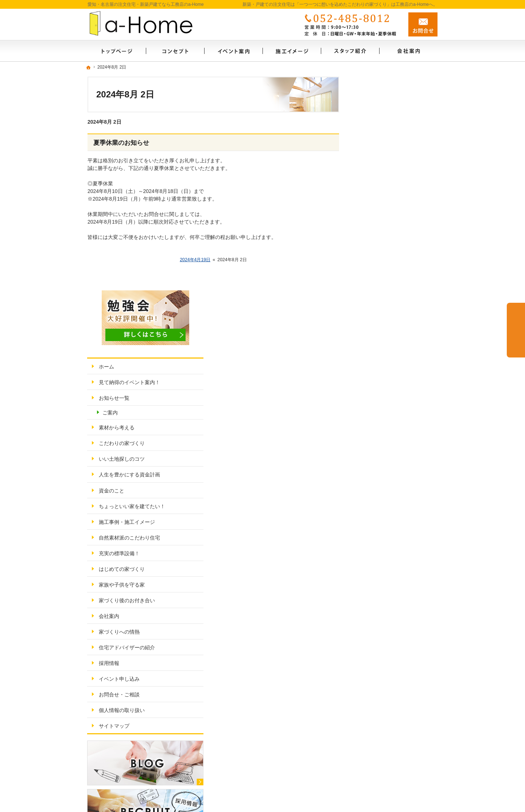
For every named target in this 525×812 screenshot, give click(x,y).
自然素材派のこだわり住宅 (392, 324)
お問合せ (423, 24)
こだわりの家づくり (385, 230)
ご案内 (373, 199)
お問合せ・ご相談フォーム (394, 745)
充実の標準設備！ (382, 340)
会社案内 (372, 402)
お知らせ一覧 (377, 184)
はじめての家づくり (385, 355)
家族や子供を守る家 (385, 371)
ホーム (369, 153)
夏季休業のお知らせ (121, 143)
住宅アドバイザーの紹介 (390, 434)
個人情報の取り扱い (385, 496)
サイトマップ (377, 512)
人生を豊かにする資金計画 (392, 261)
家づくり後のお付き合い (390, 387)
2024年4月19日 (195, 260)
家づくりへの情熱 (382, 418)
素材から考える (380, 214)
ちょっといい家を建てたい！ (395, 293)
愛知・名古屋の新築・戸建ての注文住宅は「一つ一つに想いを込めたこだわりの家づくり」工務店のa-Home (292, 798)
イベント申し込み (382, 465)
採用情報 (372, 449)
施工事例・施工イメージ (390, 308)
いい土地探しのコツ (385, 245)
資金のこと (374, 277)
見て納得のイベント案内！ (392, 169)
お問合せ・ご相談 (382, 481)
